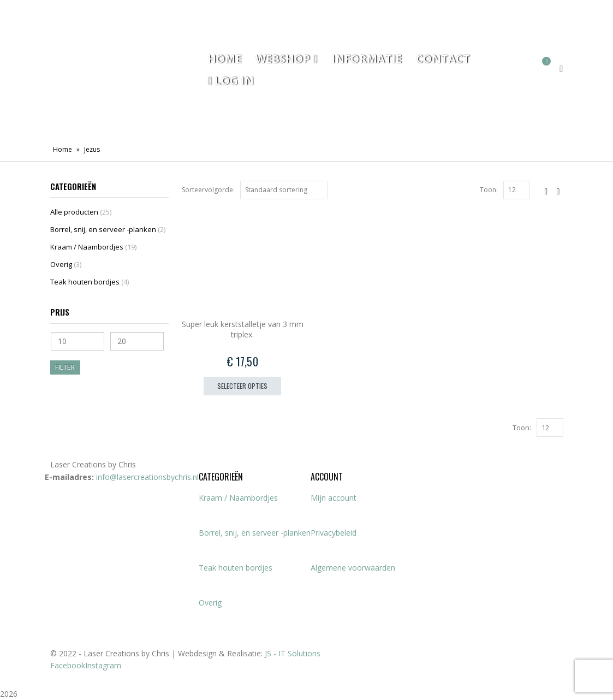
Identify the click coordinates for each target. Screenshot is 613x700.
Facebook (68, 665)
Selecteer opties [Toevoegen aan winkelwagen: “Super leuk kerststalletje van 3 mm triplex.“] (242, 386)
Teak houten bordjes (85, 282)
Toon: (489, 190)
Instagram (103, 665)
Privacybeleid (334, 533)
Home (224, 59)
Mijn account (334, 498)
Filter (65, 367)
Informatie (367, 59)
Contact (443, 59)
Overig (61, 264)
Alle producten (74, 212)
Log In (230, 81)
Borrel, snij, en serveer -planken (103, 229)
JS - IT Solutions (293, 653)
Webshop (283, 59)
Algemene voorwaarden (353, 568)
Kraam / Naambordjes (87, 247)
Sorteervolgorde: (208, 190)
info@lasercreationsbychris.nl (147, 477)
